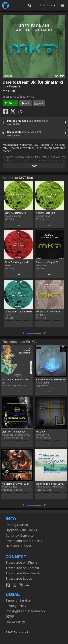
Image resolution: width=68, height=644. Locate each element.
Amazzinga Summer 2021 (15, 484)
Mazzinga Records (12, 490)
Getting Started (17, 525)
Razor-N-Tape (44, 490)
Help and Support (18, 546)
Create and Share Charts (24, 541)
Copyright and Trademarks (25, 611)
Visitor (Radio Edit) (46, 213)
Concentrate (14, 132)
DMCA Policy (15, 622)
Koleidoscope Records (14, 386)
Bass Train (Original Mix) (17, 262)
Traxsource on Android (22, 568)
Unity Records (44, 438)
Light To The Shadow (13, 432)
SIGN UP (51, 5)
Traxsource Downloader (23, 573)
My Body (41, 432)
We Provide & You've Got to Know (17, 380)
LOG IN (40, 5)
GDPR (10, 616)
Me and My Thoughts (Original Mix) (50, 312)
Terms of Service (18, 600)
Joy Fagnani (11, 86)
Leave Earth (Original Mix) (18, 312)
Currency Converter (20, 536)
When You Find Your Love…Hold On (51, 484)
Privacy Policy (16, 606)
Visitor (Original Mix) (15, 213)
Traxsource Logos (19, 579)
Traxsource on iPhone (21, 562)
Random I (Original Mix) (48, 262)
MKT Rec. (10, 91)
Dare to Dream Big (17, 121)
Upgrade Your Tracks (21, 530)
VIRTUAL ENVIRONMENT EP (51, 380)
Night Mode (42, 386)
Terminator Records (13, 438)
